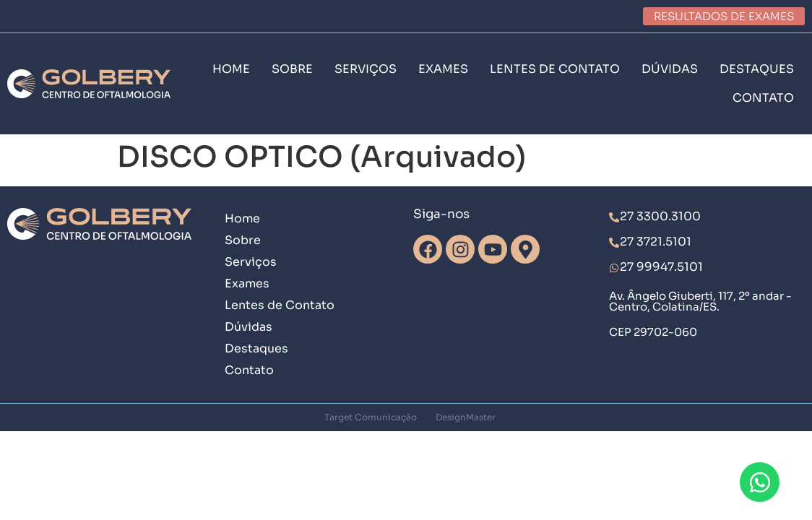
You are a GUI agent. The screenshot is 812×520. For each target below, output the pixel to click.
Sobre (243, 240)
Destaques (256, 348)
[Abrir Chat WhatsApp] (760, 482)
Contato (249, 370)
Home (242, 218)
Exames (247, 283)
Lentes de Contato (280, 305)
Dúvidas (249, 327)
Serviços (251, 262)
